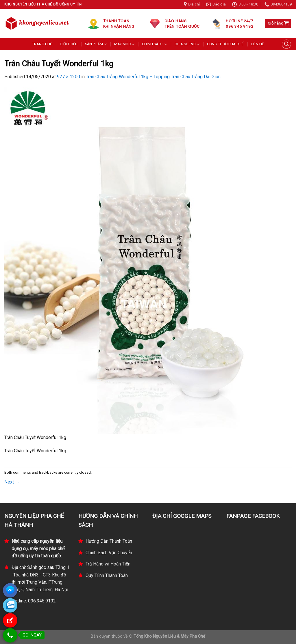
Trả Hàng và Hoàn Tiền (108, 564)
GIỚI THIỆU (69, 44)
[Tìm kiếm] (286, 44)
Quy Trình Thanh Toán (107, 575)
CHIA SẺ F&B (187, 44)
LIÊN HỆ (257, 44)
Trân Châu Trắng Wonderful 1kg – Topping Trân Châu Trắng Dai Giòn (153, 77)
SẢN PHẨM (96, 44)
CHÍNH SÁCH (155, 44)
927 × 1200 (69, 77)
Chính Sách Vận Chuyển (109, 553)
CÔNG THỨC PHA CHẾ (225, 44)
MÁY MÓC (124, 44)
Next (12, 482)
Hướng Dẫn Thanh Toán (109, 541)
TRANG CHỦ (42, 44)
